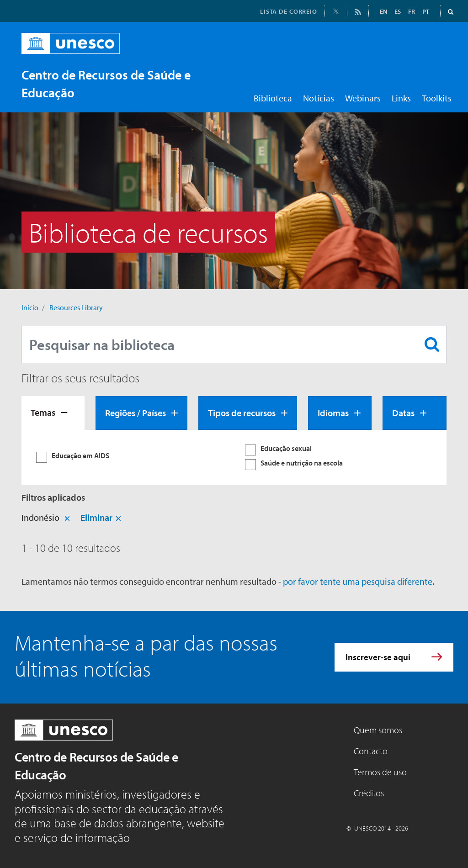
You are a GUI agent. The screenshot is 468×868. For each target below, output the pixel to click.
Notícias (319, 98)
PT (426, 11)
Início (30, 307)
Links (401, 98)
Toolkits (437, 98)
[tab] (53, 413)
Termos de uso (380, 772)
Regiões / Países (136, 413)
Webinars (363, 98)
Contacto (371, 751)
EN (383, 11)
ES (398, 11)
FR (412, 11)
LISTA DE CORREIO (289, 11)
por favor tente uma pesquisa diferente (358, 581)
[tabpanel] (234, 457)
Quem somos (378, 730)
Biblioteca (273, 98)
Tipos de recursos (242, 413)
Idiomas (333, 413)
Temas (43, 412)
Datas (403, 413)
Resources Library (76, 307)
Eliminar (96, 517)
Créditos (369, 793)
